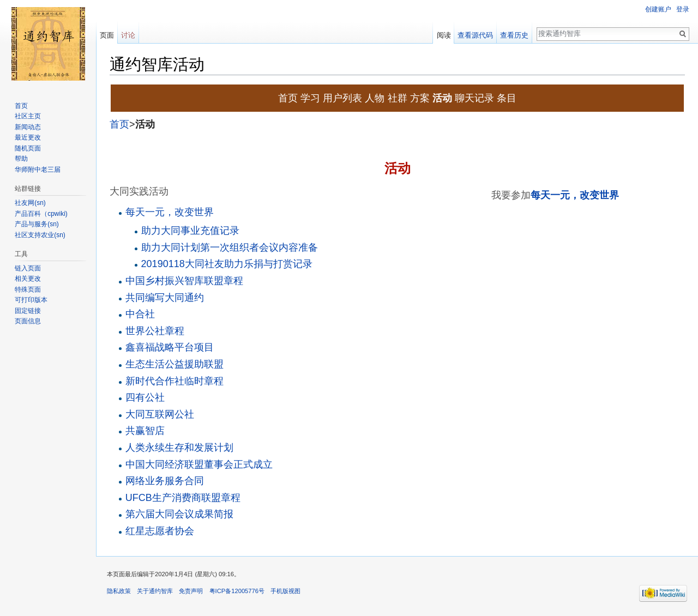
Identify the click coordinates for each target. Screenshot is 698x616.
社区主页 (28, 116)
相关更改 (28, 279)
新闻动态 (28, 127)
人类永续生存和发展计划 (179, 448)
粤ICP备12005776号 (237, 591)
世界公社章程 (155, 331)
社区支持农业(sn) (40, 235)
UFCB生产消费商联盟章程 (183, 498)
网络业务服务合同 (165, 481)
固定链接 (28, 311)
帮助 (21, 159)
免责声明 (191, 591)
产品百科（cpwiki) (41, 214)
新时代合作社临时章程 (174, 381)
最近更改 (28, 137)
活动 (145, 124)
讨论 (128, 35)
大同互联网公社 (160, 414)
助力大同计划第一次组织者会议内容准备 (230, 247)
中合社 (140, 314)
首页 (119, 124)
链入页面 (28, 268)
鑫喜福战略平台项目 (170, 347)
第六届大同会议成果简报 (179, 514)
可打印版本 (31, 300)
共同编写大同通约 (165, 298)
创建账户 (658, 9)
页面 (107, 35)
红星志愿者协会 (160, 531)
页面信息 (28, 321)
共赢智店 (145, 431)
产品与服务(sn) (37, 224)
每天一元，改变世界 (575, 195)
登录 (683, 9)
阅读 (444, 35)
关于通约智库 (155, 591)
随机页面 (28, 148)
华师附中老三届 (38, 170)
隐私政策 (119, 591)
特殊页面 (28, 289)
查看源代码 (475, 35)
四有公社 (145, 397)
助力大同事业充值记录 (190, 231)
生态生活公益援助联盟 (174, 364)
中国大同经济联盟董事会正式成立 (199, 464)
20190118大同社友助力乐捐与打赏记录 (227, 264)
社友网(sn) (30, 203)
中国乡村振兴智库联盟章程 (184, 281)
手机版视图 (285, 591)
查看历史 (514, 35)
